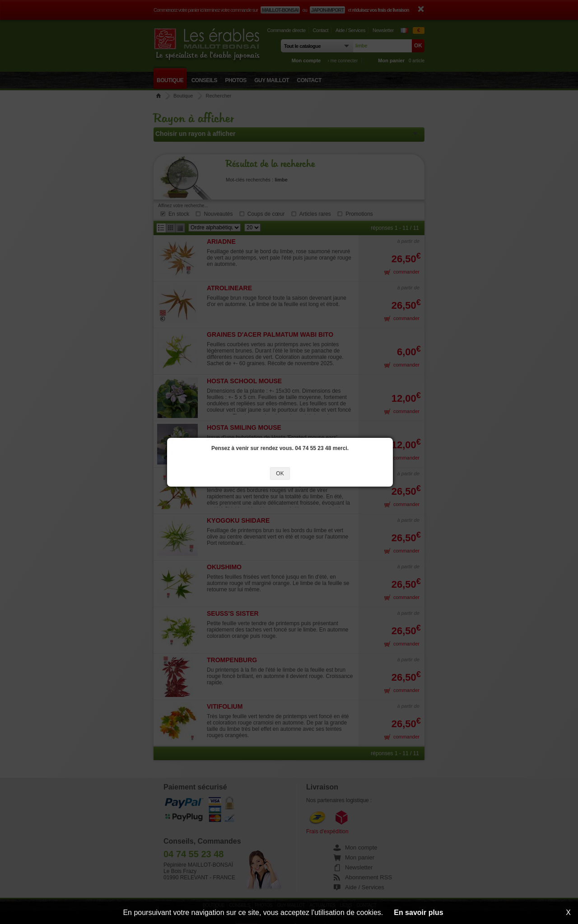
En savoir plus (418, 912)
